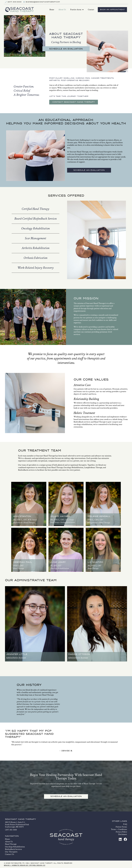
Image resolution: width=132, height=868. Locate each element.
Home (52, 10)
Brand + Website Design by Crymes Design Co (25, 865)
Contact (91, 10)
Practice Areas (77, 10)
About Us (62, 10)
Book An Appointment (112, 10)
